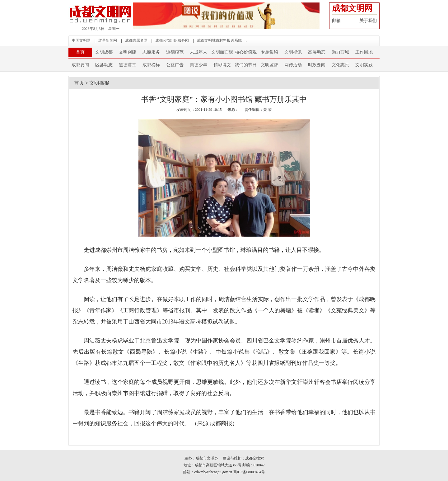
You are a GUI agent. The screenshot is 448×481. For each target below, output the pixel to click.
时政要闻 (317, 65)
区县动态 (104, 65)
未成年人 (198, 52)
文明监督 (269, 65)
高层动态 (317, 52)
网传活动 (293, 65)
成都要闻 (80, 65)
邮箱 (336, 21)
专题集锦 (269, 52)
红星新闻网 (108, 40)
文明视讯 (293, 52)
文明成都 (104, 52)
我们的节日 (246, 65)
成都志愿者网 (136, 40)
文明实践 (364, 65)
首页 (80, 52)
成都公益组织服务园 (172, 40)
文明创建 (128, 52)
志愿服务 (151, 52)
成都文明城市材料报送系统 (219, 40)
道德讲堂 (128, 65)
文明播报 (99, 83)
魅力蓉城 (340, 52)
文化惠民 (340, 65)
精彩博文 (222, 65)
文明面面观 (222, 52)
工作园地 (364, 52)
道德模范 (175, 52)
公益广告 (175, 65)
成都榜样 (151, 65)
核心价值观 (246, 52)
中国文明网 (81, 40)
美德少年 (198, 65)
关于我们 (368, 21)
